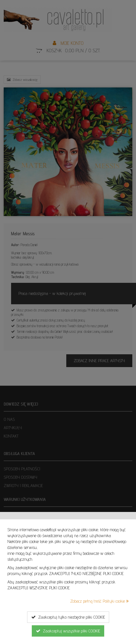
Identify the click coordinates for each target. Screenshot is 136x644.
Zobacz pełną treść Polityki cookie (99, 601)
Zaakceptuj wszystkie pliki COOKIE (68, 631)
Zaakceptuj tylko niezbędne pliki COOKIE (68, 617)
